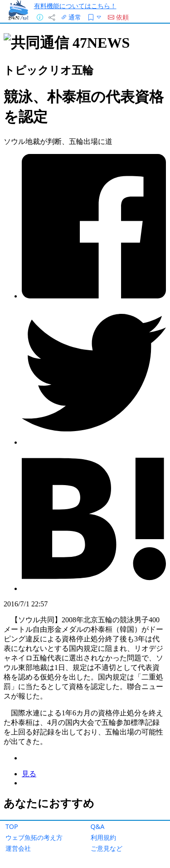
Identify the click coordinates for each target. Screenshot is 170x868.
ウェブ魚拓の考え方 (34, 837)
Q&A (98, 826)
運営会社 (18, 848)
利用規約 (103, 837)
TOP (12, 826)
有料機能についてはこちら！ (75, 6)
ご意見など (107, 848)
